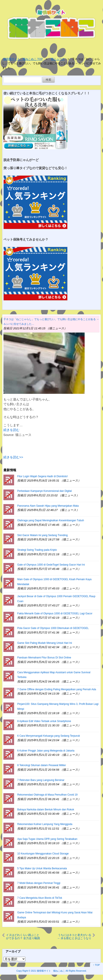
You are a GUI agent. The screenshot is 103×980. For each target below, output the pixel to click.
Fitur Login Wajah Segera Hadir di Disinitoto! (43, 476)
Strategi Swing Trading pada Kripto (37, 550)
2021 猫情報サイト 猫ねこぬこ (48, 971)
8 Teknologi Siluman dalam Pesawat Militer (42, 765)
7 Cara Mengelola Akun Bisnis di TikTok (40, 898)
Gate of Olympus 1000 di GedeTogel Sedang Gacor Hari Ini (51, 565)
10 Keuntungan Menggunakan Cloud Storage (43, 854)
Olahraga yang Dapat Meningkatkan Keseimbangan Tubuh (51, 520)
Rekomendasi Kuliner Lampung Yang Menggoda (45, 824)
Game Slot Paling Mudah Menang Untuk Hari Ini (45, 643)
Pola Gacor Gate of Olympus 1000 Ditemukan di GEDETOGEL (53, 628)
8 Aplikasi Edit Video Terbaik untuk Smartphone (44, 721)
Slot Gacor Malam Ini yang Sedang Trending (43, 535)
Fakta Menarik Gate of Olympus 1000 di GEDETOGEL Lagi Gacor (55, 613)
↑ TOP (96, 965)
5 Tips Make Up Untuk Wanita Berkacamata (42, 868)
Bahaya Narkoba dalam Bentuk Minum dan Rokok (46, 810)
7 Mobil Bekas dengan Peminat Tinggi (39, 883)
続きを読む (11, 430)
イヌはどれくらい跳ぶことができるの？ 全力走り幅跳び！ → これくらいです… (23, 937)
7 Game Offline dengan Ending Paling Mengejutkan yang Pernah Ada (57, 689)
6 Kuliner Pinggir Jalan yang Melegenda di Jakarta (46, 751)
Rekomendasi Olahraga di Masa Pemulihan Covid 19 (47, 795)
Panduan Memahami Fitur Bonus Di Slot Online (44, 658)
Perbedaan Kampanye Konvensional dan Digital (45, 491)
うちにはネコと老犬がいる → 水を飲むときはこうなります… (74, 937)
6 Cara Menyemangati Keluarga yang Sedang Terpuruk (49, 736)
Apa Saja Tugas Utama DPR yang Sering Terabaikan (47, 839)
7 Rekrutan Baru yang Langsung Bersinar (41, 780)
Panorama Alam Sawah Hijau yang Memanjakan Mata (48, 506)
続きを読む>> (13, 457)
